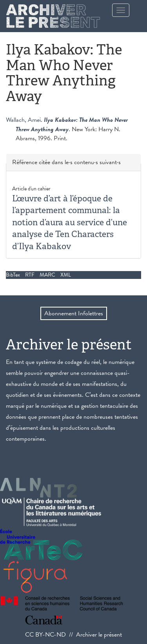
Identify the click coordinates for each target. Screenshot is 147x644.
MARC (47, 275)
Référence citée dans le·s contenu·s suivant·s (66, 162)
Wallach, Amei (23, 120)
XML (66, 275)
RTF (30, 275)
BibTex (13, 275)
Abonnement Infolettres (74, 313)
